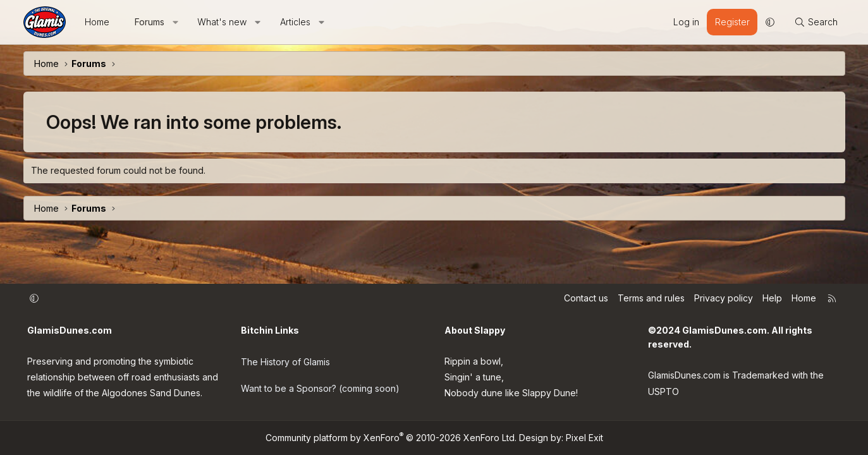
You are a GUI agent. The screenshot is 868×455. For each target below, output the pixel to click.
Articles (295, 22)
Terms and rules (651, 298)
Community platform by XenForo (391, 438)
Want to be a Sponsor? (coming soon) (320, 385)
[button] (175, 22)
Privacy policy (724, 298)
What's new (222, 22)
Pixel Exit (584, 438)
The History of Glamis (285, 360)
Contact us (586, 298)
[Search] (816, 22)
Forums (150, 22)
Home (97, 22)
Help (772, 298)
